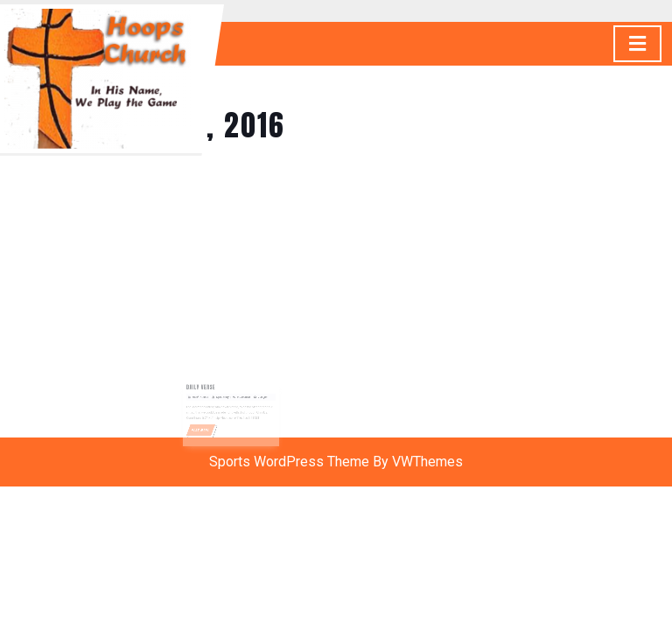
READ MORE (207, 428)
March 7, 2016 (205, 399)
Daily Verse (206, 390)
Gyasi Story (224, 399)
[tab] (637, 44)
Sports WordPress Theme (289, 462)
